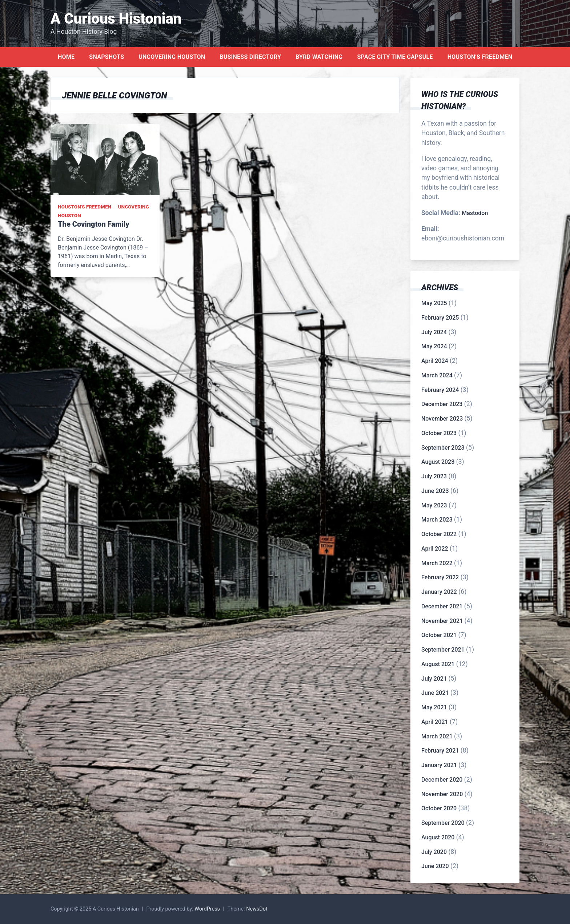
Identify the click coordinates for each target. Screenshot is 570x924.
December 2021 (442, 606)
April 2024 (435, 361)
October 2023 (439, 433)
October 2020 (439, 808)
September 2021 (443, 650)
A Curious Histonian (116, 19)
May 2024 (434, 346)
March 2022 (437, 563)
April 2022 (435, 549)
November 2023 (442, 419)
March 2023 (437, 520)
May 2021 (434, 707)
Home (66, 57)
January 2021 (439, 765)
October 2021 (439, 635)
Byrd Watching (319, 57)
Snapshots (107, 57)
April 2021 (435, 722)
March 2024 (437, 375)
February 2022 (440, 577)
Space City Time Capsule (395, 57)
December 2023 (442, 404)
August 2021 (438, 664)
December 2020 (442, 780)
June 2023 (435, 491)
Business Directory (250, 57)
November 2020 (442, 794)
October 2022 (439, 534)
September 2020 (443, 823)
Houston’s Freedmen (480, 57)
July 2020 (434, 852)
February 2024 (440, 390)
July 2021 (434, 679)
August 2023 (438, 462)
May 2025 (434, 303)
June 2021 (435, 693)
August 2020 (438, 837)
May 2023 (434, 505)
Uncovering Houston (172, 57)
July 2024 (434, 332)
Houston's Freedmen (85, 207)
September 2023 (443, 448)
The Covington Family (94, 224)
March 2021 (437, 736)
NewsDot (257, 909)
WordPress (207, 909)
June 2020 (435, 866)
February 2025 (440, 318)
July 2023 (434, 476)
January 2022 (439, 592)
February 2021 (440, 751)
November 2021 (442, 621)
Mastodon (475, 213)
